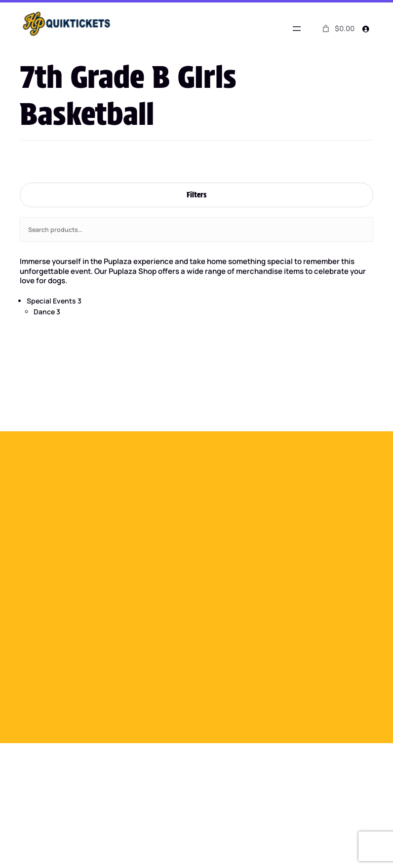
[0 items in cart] (337, 29)
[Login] (366, 28)
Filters (196, 195)
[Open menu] (297, 29)
